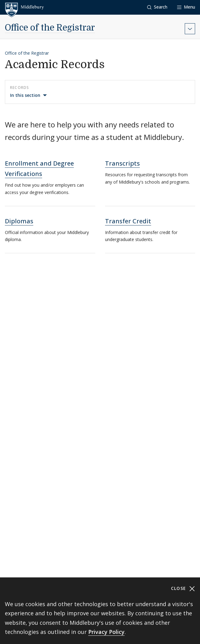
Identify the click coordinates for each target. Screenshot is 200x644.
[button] (157, 7)
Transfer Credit (128, 221)
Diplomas (19, 221)
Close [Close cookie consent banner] (183, 589)
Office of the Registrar (50, 28)
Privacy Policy (106, 632)
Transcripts (122, 163)
